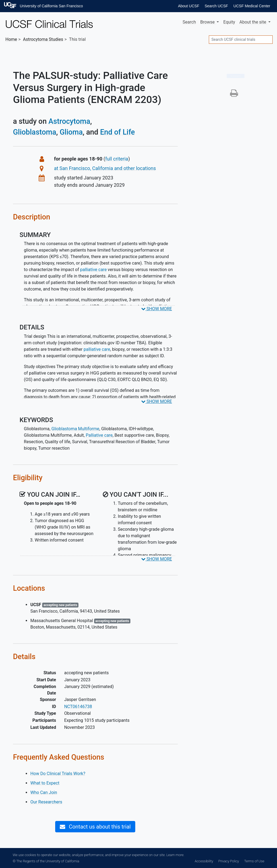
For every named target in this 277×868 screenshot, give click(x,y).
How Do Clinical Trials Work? (58, 774)
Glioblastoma (35, 132)
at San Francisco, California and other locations (105, 168)
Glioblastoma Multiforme (75, 429)
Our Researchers (46, 802)
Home (11, 39)
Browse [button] (208, 22)
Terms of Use (254, 861)
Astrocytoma (69, 121)
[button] (234, 95)
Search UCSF (216, 6)
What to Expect (45, 783)
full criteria (117, 159)
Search (189, 22)
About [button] (253, 22)
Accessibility (204, 861)
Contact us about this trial (95, 827)
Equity (229, 22)
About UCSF (189, 6)
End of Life (118, 132)
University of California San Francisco (51, 6)
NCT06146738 (78, 707)
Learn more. (175, 855)
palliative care (93, 270)
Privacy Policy (229, 861)
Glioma (71, 132)
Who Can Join (44, 792)
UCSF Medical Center (252, 6)
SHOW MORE (157, 309)
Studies (43, 39)
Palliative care (99, 435)
